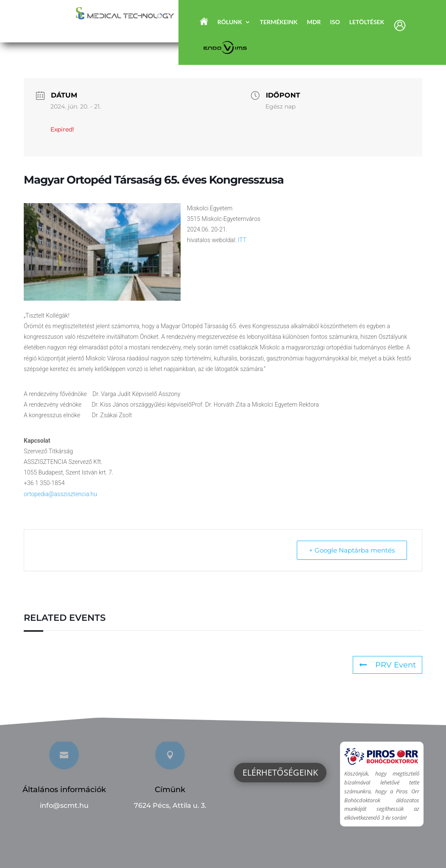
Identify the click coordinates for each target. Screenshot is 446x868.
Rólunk (230, 22)
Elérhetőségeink (280, 772)
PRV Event (387, 665)
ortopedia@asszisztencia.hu (60, 494)
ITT (242, 240)
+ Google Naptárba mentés (352, 550)
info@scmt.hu (64, 805)
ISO (335, 22)
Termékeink (279, 22)
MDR (314, 22)
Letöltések (367, 22)
